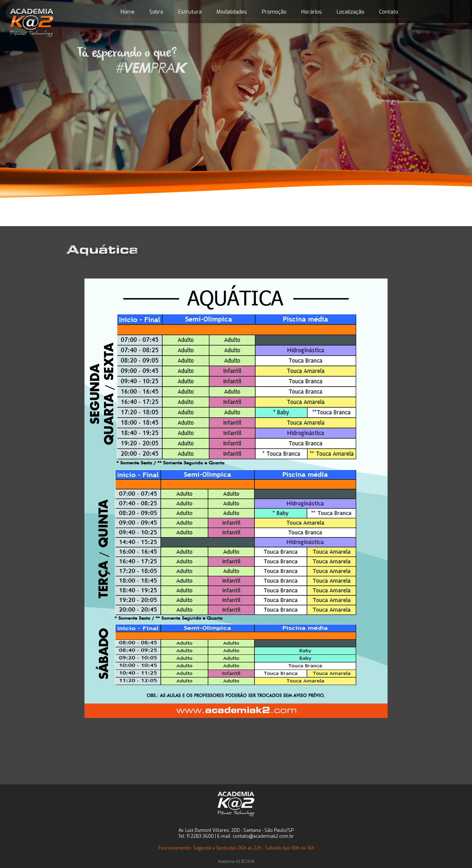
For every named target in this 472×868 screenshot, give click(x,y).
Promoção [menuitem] (274, 12)
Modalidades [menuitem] (232, 12)
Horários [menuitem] (312, 12)
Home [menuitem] (128, 12)
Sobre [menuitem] (156, 12)
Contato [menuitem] (389, 12)
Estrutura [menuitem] (190, 12)
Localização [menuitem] (350, 12)
